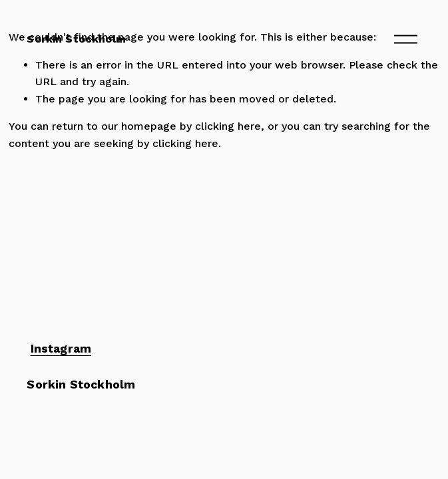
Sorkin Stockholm (76, 39)
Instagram (61, 349)
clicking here (228, 126)
